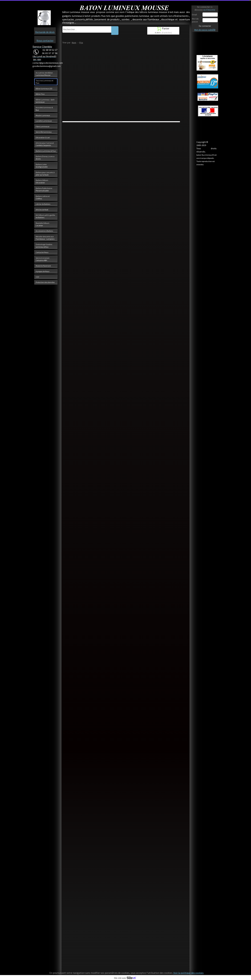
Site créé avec (126, 978)
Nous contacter (45, 40)
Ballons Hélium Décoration (42, 181)
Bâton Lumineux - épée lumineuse (45, 101)
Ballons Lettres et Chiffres (43, 197)
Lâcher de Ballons (43, 204)
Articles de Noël (42, 210)
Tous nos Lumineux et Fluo (45, 82)
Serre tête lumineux (44, 132)
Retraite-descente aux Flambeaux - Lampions (45, 238)
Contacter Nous (42, 252)
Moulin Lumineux (43, 115)
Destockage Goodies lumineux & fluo (44, 246)
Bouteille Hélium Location (43, 224)
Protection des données (45, 282)
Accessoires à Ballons (44, 231)
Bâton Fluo (40, 94)
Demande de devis (45, 32)
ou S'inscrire (209, 10)
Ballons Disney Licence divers (45, 158)
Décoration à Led (43, 137)
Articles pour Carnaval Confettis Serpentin (45, 144)
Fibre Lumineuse (43, 126)
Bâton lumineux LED (44, 89)
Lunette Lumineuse (44, 121)
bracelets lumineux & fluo (44, 109)
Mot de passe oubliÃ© (205, 30)
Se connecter (205, 26)
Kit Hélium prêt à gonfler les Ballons (45, 216)
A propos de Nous (43, 271)
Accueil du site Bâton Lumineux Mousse (44, 74)
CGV (37, 277)
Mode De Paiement (43, 266)
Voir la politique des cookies (188, 973)
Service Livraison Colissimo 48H (43, 259)
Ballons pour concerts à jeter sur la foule (45, 174)
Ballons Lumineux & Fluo (46, 151)
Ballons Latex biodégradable (42, 166)
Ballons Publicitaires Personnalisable (44, 189)
